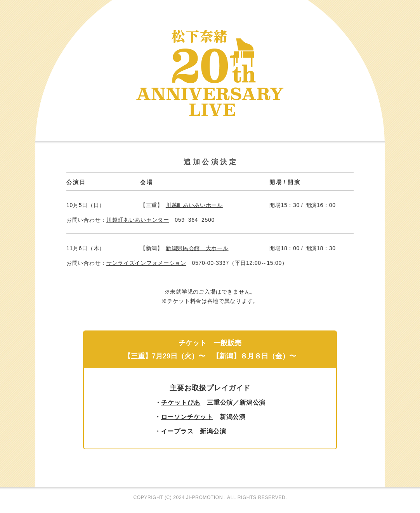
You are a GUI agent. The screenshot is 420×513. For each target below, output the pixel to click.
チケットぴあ (181, 403)
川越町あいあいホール (194, 205)
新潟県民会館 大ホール (197, 248)
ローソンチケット (187, 417)
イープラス (177, 431)
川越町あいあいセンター (138, 220)
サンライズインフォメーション (146, 263)
